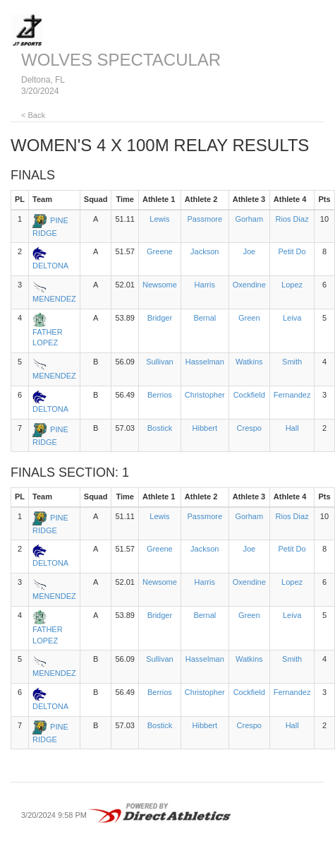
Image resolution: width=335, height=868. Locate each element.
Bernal (205, 318)
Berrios (160, 395)
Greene (160, 251)
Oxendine (249, 285)
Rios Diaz (292, 219)
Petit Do (292, 251)
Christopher (205, 395)
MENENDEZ (54, 299)
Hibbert (205, 428)
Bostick (160, 428)
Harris (205, 285)
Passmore (205, 219)
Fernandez (292, 395)
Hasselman (205, 362)
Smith (292, 362)
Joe (249, 251)
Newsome (160, 285)
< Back (33, 115)
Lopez (292, 285)
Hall (292, 428)
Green (249, 318)
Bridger (160, 318)
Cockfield (249, 395)
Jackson (205, 251)
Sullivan (160, 362)
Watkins (249, 362)
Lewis (159, 219)
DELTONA (50, 266)
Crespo (249, 428)
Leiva (292, 318)
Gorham (249, 219)
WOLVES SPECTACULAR (121, 60)
